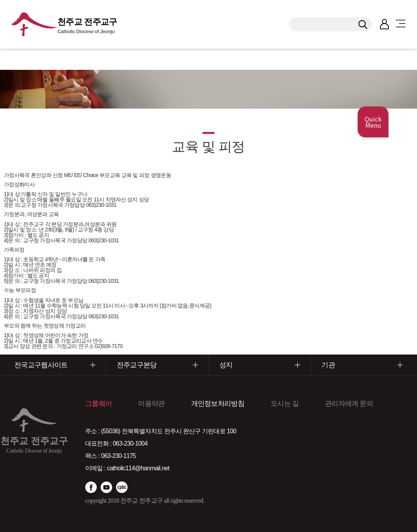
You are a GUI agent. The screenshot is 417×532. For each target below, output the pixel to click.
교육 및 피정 (135, 175)
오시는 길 (285, 404)
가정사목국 (17, 175)
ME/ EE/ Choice (81, 175)
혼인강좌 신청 (47, 175)
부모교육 (110, 175)
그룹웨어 (98, 404)
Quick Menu (373, 122)
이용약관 (151, 404)
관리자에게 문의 (349, 404)
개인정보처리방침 (218, 404)
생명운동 (161, 175)
